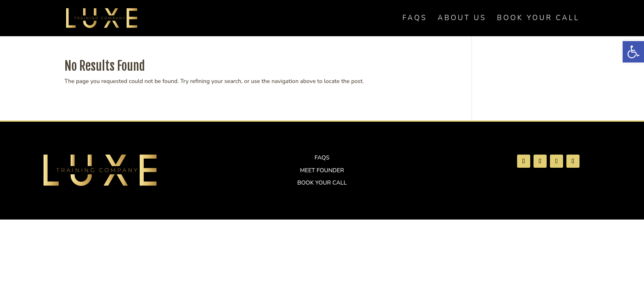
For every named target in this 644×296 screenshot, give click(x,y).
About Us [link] (462, 19)
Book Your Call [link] (538, 19)
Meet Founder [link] (322, 170)
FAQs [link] (415, 19)
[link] (633, 52)
